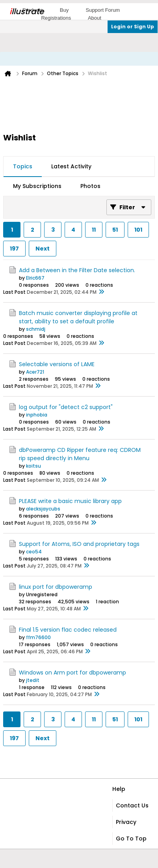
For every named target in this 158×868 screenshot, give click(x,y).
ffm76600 (38, 637)
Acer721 (35, 372)
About (95, 18)
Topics (23, 166)
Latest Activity (71, 166)
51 (115, 230)
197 (14, 249)
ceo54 (34, 552)
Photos (90, 186)
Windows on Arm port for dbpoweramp (72, 673)
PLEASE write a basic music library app (70, 501)
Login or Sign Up (133, 27)
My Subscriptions (37, 186)
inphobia (37, 415)
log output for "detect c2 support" (66, 407)
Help (119, 789)
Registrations (56, 18)
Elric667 (35, 278)
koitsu (33, 466)
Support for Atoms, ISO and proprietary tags (79, 544)
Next (43, 249)
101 (138, 230)
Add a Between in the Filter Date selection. (77, 270)
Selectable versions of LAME (57, 364)
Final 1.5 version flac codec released (68, 630)
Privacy (126, 822)
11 (94, 230)
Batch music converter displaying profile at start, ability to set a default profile (78, 317)
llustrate (27, 11)
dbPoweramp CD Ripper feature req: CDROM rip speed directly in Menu (80, 454)
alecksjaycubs (43, 509)
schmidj (36, 329)
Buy (64, 10)
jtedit (33, 680)
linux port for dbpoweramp (56, 587)
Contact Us (132, 805)
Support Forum (103, 10)
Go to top (131, 839)
